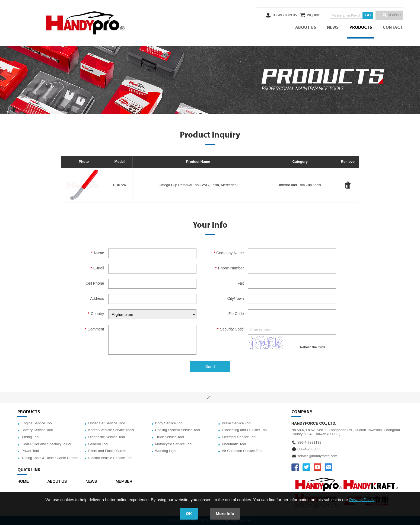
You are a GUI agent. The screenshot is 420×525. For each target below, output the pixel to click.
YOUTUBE (317, 467)
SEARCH (392, 15)
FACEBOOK (295, 467)
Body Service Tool (169, 423)
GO (361, 15)
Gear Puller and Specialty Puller (46, 444)
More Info (225, 513)
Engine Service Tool (37, 423)
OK (189, 513)
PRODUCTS (361, 28)
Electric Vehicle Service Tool (110, 458)
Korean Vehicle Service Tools (111, 430)
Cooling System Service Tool (178, 430)
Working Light (166, 451)
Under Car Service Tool (106, 423)
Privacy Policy (362, 500)
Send (210, 366)
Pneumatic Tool (234, 444)
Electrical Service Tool (239, 437)
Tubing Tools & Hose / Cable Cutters (50, 458)
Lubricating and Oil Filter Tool (245, 430)
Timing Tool (30, 437)
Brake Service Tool (237, 423)
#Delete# (348, 185)
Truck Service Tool (170, 437)
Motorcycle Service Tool (174, 444)
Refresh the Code (313, 347)
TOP (210, 398)
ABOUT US (306, 28)
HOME (23, 481)
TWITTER (306, 467)
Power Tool (30, 451)
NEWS (333, 28)
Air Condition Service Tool (242, 451)
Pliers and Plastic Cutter (107, 451)
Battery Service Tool (37, 430)
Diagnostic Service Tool (106, 437)
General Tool (98, 444)
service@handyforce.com (317, 456)
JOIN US (276, 15)
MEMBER (124, 481)
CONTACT (393, 28)
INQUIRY (306, 15)
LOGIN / (263, 15)
